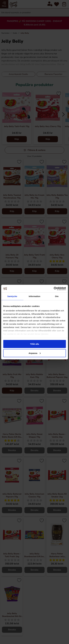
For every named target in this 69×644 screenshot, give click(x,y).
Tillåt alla (35, 344)
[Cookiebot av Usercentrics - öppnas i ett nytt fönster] (54, 289)
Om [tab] (57, 296)
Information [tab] (35, 296)
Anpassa (35, 353)
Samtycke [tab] (12, 296)
